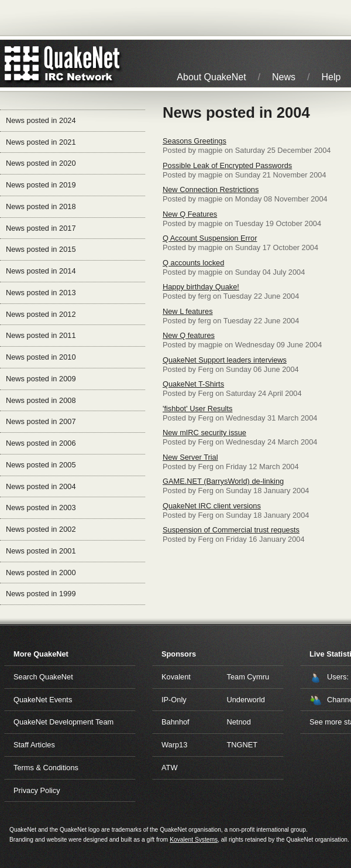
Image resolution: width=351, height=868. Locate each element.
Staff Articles (34, 745)
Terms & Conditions (46, 768)
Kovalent (176, 677)
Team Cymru (248, 677)
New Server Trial (190, 457)
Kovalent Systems (194, 840)
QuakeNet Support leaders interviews (225, 360)
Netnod (239, 722)
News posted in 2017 (41, 228)
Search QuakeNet (43, 677)
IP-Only (174, 700)
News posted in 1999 (41, 594)
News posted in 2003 (41, 508)
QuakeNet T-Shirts (193, 384)
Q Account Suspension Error (210, 238)
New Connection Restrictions (211, 189)
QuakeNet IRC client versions (212, 506)
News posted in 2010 (41, 357)
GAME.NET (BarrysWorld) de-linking (223, 481)
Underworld (246, 700)
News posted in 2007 (41, 421)
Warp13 (174, 745)
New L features (188, 311)
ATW (169, 768)
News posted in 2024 (41, 120)
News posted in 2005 (41, 465)
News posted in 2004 (41, 486)
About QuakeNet (211, 77)
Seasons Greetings (195, 141)
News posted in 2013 (41, 293)
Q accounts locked (193, 263)
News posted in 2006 (41, 443)
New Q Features (190, 214)
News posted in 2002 (41, 529)
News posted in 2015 (41, 249)
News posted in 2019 (41, 185)
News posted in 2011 (41, 335)
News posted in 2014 (41, 271)
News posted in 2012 (41, 314)
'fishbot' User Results (197, 409)
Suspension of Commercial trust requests (231, 530)
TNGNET (242, 745)
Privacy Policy (37, 790)
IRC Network (83, 64)
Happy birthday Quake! (201, 287)
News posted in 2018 (41, 206)
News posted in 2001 (41, 551)
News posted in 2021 (41, 142)
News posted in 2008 (41, 400)
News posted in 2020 (41, 163)
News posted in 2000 (41, 573)
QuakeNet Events (43, 700)
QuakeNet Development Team (63, 722)
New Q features (189, 335)
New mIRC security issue (204, 433)
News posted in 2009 (41, 379)
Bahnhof (175, 722)
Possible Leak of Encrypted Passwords (227, 165)
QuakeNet (22, 64)
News (284, 77)
